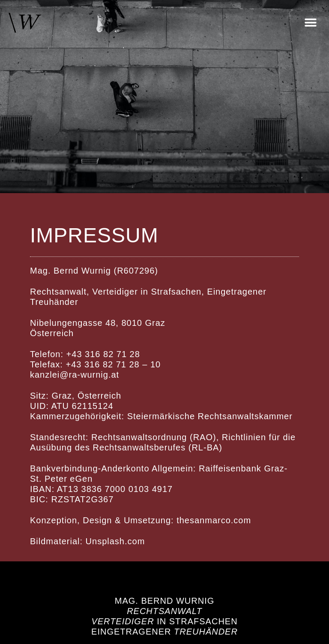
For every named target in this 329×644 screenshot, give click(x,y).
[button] (311, 23)
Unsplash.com (115, 541)
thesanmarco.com (214, 520)
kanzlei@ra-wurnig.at (75, 375)
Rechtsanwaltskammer (245, 416)
